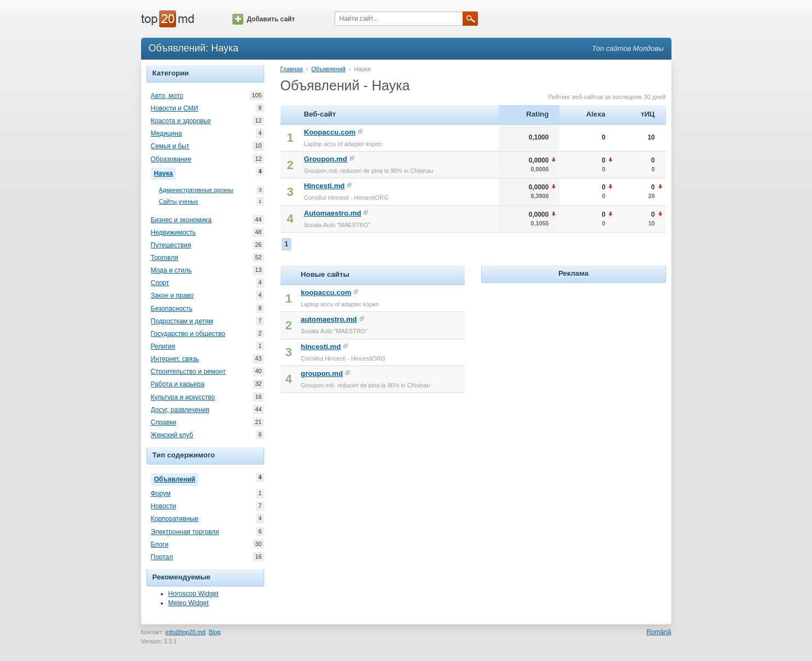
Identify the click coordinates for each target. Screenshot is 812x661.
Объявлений (177, 478)
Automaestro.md (333, 213)
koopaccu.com (326, 292)
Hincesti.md (325, 186)
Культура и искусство (183, 397)
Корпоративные (175, 519)
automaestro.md (329, 319)
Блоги (160, 544)
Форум (161, 494)
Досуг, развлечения (180, 410)
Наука (165, 172)
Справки (164, 422)
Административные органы (196, 190)
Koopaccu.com (330, 132)
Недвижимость (174, 233)
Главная (292, 69)
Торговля (165, 258)
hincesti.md (321, 347)
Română (659, 632)
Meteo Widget (189, 603)
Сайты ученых (179, 202)
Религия (163, 346)
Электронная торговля (185, 532)
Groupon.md (326, 159)
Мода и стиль (171, 270)
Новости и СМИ (175, 108)
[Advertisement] (574, 354)
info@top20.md (185, 632)
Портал (162, 557)
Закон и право (173, 295)
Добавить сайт (264, 19)
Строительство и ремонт (188, 372)
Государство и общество (188, 334)
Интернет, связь (175, 359)
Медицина (167, 134)
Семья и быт (170, 146)
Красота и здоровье (181, 121)
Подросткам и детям (182, 321)
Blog (215, 632)
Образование (171, 159)
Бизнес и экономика (181, 220)
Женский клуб (172, 435)
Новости (163, 506)
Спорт (160, 283)
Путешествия (171, 245)
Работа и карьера (178, 384)
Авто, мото (167, 96)
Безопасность (172, 309)
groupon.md (322, 373)
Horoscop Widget (194, 594)
